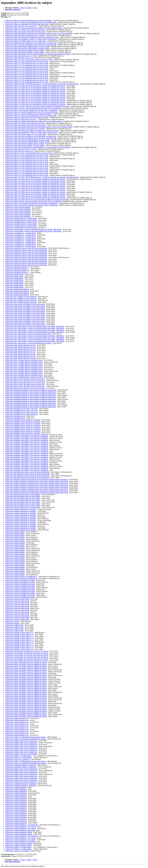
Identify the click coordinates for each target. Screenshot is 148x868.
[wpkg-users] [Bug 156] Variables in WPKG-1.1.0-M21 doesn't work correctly (31, 39)
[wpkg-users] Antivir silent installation (18, 207)
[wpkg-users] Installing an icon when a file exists (22, 409)
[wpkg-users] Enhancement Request (17, 289)
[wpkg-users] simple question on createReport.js (21, 577)
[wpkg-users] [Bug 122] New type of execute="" (21, 26)
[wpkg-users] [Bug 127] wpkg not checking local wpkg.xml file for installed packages (34, 28)
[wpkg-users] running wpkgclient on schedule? (21, 509)
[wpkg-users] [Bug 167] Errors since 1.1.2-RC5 (21, 56)
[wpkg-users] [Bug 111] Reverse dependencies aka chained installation (29, 20)
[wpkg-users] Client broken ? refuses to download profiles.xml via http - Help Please (33, 229)
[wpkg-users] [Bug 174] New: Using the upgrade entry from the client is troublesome (34, 108)
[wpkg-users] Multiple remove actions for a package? (23, 420)
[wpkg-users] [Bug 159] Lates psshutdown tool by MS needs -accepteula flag (31, 43)
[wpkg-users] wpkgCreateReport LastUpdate (20, 830)
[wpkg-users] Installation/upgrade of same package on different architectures (31, 390)
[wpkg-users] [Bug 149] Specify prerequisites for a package (25, 35)
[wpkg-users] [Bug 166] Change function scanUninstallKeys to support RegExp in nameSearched (38, 54)
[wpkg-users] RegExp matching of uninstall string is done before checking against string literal (37, 479)
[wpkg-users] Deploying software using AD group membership (26, 248)
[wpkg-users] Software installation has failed (20, 580)
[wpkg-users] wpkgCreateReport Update (19, 832)
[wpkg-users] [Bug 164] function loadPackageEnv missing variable (28, 46)
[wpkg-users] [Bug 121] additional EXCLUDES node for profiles (27, 24)
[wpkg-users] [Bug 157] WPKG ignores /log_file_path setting (26, 41)
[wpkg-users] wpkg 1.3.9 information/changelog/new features (26, 737)
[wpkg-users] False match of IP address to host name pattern (25, 304)
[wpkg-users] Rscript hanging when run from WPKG (23, 494)
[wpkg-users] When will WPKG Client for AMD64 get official (26, 662)
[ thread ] (23, 8)
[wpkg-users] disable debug (14, 274)
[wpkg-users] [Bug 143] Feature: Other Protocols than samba (25, 32)
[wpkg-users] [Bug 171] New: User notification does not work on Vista (29, 60)
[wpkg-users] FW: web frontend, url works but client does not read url (28, 334)
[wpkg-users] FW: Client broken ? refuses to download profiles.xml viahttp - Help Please (35, 326)
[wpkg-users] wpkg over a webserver (17, 759)
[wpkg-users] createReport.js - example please (21, 233)
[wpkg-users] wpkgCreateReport (16, 787)
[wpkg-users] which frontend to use (17, 718)
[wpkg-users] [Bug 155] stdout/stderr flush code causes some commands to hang (32, 37)
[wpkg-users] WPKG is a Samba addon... (19, 756)
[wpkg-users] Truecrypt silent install (17, 599)
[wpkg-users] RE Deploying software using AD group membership (27, 472)
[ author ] (29, 8)
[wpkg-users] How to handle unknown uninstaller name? (24, 360)
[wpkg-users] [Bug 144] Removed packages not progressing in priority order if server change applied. (39, 33)
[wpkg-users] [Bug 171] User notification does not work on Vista (27, 61)
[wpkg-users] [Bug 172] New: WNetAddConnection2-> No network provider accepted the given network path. (42, 84)
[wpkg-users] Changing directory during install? (21, 218)
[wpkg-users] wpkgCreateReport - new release (21, 827)
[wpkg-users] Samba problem (15, 532)
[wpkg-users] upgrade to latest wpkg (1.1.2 (19, 632)
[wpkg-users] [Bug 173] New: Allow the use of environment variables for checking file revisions (37, 106)
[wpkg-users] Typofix (12, 621)
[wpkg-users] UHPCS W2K (14, 625)
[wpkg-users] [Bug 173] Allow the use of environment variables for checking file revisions (35, 86)
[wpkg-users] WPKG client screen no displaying (21, 741)
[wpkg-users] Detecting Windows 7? (17, 267)
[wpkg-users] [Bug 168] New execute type (19, 58)
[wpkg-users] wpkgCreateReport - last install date (22, 825)
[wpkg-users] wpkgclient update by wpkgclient (21, 765)
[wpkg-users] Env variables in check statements (21, 297)
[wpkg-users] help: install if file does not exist (20, 345)
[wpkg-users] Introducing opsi (15, 416)
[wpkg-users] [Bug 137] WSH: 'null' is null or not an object (25, 30)
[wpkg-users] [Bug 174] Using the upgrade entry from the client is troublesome (32, 110)
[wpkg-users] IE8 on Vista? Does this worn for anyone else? (25, 379)
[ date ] (35, 8)
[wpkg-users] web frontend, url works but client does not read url (27, 651)
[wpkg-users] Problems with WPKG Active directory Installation (27, 435)
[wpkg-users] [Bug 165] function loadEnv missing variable (25, 50)
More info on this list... (13, 10)
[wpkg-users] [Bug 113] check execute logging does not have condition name (31, 22)
